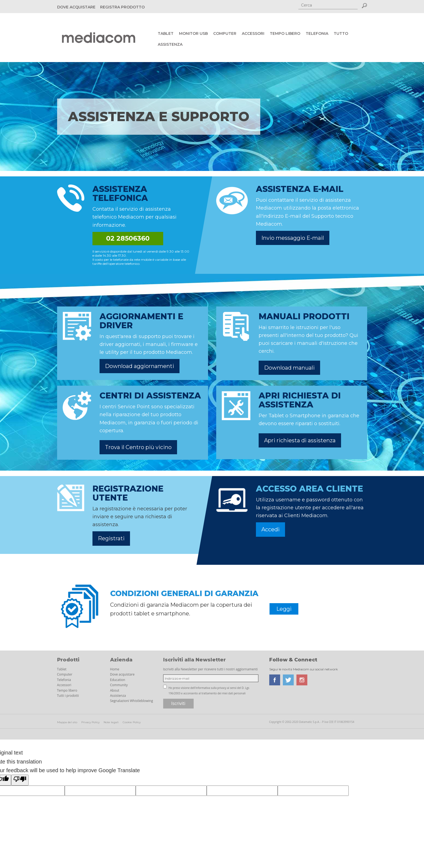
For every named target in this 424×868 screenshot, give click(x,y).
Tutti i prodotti (68, 696)
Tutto (341, 33)
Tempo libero (285, 33)
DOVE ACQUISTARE (76, 7)
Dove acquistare (122, 674)
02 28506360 (128, 238)
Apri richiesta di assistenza (300, 440)
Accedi (270, 529)
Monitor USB (193, 33)
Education (118, 680)
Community (119, 685)
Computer (225, 33)
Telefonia (317, 33)
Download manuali (289, 368)
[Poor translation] (20, 780)
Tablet (166, 33)
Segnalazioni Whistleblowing (132, 701)
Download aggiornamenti (140, 366)
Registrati (111, 538)
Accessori (253, 33)
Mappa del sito (67, 722)
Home (115, 669)
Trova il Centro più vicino (138, 447)
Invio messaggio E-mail (293, 238)
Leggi (284, 609)
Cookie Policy (132, 722)
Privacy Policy (90, 722)
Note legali (111, 722)
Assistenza (170, 44)
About (115, 690)
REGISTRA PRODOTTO (122, 7)
